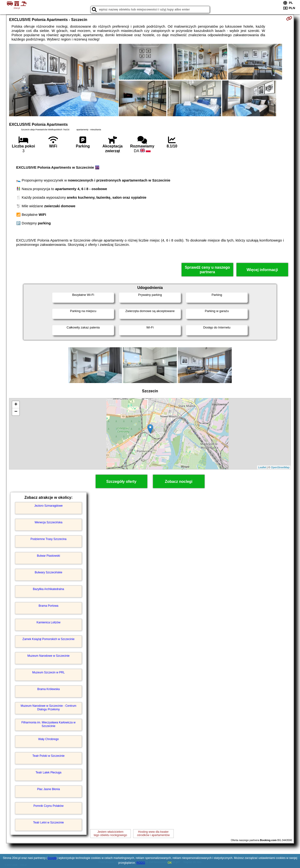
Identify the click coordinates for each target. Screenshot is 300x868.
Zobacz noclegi (179, 482)
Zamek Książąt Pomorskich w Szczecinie (48, 639)
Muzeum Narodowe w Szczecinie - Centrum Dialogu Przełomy (48, 707)
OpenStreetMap (280, 467)
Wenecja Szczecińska (49, 522)
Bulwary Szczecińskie (48, 572)
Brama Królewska (48, 689)
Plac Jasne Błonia (48, 789)
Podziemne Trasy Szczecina (49, 539)
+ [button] (16, 405)
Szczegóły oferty (121, 482)
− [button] (16, 412)
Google (52, 858)
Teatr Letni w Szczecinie (49, 823)
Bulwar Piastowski (49, 556)
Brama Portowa (49, 606)
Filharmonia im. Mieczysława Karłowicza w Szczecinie (49, 724)
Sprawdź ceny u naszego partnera (207, 270)
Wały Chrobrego (48, 739)
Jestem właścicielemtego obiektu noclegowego (110, 833)
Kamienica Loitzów (48, 622)
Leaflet (262, 467)
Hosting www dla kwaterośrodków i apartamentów (153, 833)
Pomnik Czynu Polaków (48, 806)
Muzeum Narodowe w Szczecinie (49, 656)
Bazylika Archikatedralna (49, 589)
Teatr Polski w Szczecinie (49, 756)
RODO (141, 863)
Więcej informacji (262, 270)
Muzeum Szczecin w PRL (48, 672)
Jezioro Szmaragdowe (49, 506)
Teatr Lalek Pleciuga (48, 772)
